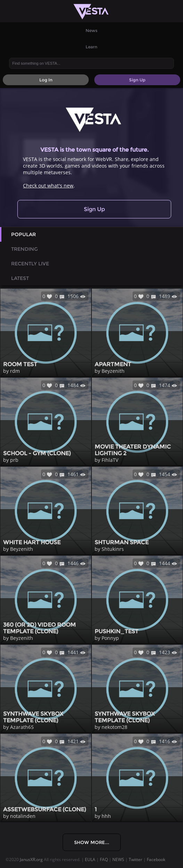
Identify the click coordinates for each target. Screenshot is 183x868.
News (91, 30)
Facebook (156, 859)
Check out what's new (48, 186)
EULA (90, 859)
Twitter (136, 859)
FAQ (104, 859)
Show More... (92, 842)
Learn (91, 47)
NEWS (118, 859)
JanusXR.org (31, 859)
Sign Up (94, 209)
